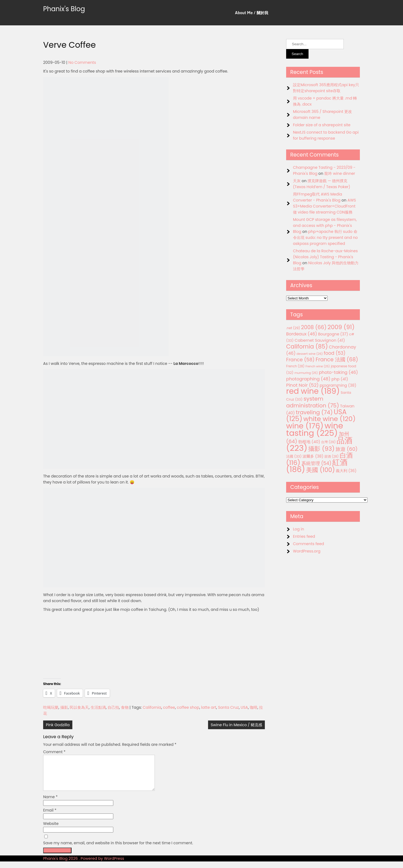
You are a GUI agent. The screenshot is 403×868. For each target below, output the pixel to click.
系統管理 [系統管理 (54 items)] (316, 463)
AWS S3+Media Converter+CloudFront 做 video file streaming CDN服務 (325, 206)
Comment (54, 752)
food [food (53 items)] (335, 353)
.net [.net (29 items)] (293, 328)
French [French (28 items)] (295, 366)
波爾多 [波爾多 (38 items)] (313, 456)
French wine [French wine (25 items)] (318, 366)
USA (244, 707)
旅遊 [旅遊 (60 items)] (346, 449)
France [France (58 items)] (300, 360)
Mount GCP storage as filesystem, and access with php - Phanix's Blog (325, 226)
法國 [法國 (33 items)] (294, 456)
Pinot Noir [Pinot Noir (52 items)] (302, 385)
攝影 (64, 707)
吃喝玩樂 (51, 707)
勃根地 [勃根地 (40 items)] (309, 442)
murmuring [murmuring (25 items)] (306, 373)
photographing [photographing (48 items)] (308, 379)
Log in (299, 529)
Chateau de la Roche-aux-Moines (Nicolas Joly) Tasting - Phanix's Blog (325, 257)
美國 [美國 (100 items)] (321, 470)
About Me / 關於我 (252, 13)
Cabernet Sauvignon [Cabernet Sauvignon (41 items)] (320, 340)
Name (50, 803)
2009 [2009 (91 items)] (341, 327)
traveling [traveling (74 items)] (314, 412)
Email (50, 817)
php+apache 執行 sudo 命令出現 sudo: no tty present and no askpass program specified (325, 238)
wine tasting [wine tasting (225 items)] (315, 429)
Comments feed (309, 544)
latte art (209, 707)
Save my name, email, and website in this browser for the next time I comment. (118, 849)
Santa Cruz (228, 707)
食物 (125, 707)
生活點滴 (98, 707)
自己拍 (113, 707)
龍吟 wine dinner (340, 173)
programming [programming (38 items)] (338, 385)
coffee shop (188, 707)
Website (51, 830)
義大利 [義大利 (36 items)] (346, 471)
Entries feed (304, 536)
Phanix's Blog (64, 9)
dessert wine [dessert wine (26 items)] (310, 354)
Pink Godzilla (58, 725)
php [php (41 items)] (340, 379)
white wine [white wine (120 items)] (329, 419)
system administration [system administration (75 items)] (313, 402)
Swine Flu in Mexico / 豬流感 (236, 725)
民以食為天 (79, 707)
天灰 (297, 181)
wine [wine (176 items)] (305, 426)
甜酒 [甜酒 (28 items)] (331, 456)
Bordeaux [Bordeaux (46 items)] (302, 334)
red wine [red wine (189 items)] (313, 391)
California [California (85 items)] (307, 346)
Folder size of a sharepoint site (322, 125)
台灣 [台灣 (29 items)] (328, 442)
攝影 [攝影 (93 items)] (321, 449)
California (152, 707)
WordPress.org (307, 551)
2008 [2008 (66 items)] (314, 327)
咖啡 (254, 707)
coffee (169, 707)
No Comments (82, 62)
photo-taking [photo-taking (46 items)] (338, 372)
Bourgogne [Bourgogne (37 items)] (333, 334)
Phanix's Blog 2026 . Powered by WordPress (84, 865)
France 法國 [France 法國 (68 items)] (337, 360)
